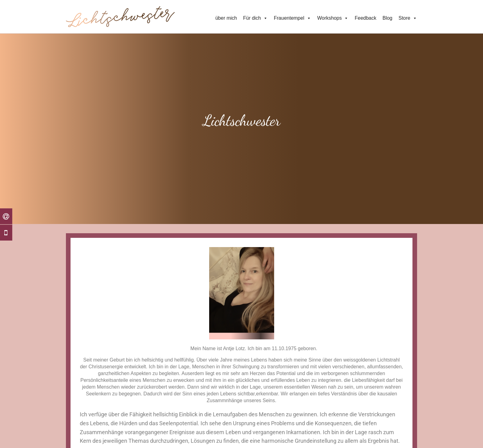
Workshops (333, 18)
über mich (226, 18)
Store (408, 18)
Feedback (365, 18)
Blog (388, 18)
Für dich (255, 18)
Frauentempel (292, 18)
